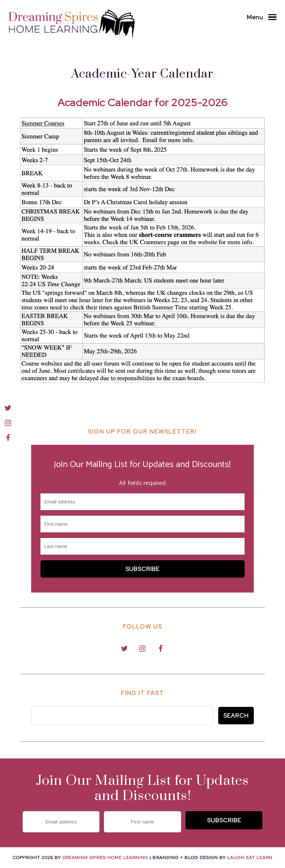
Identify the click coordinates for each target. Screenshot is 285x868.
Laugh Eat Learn (250, 858)
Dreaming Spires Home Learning (105, 858)
